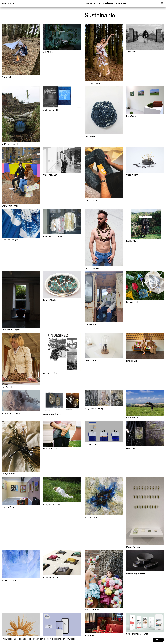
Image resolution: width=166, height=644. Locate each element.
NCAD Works (8, 3)
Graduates (90, 3)
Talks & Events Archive (116, 3)
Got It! (158, 640)
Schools (100, 3)
